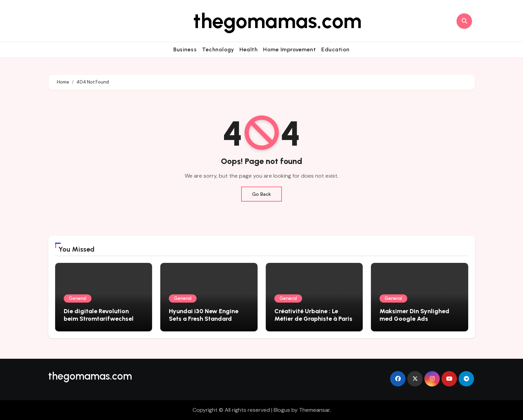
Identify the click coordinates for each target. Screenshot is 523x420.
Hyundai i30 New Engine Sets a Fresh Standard (204, 315)
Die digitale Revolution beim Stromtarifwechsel (99, 315)
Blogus (282, 410)
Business (185, 49)
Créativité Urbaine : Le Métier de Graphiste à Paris (313, 315)
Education (335, 49)
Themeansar (314, 410)
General (78, 298)
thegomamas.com (277, 21)
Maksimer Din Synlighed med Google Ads (414, 315)
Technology (218, 49)
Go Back (261, 194)
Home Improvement (289, 49)
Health (248, 49)
